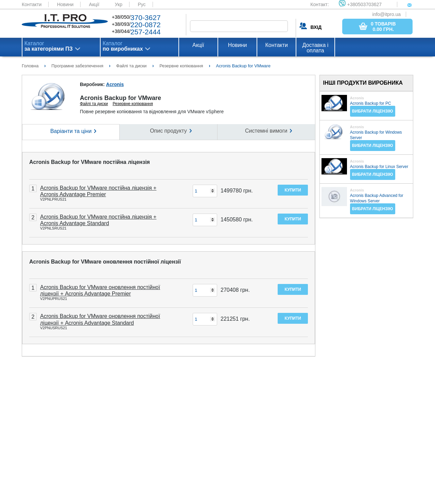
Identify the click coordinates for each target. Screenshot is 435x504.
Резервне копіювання (133, 104)
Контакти (32, 4)
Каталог (49, 46)
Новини (65, 4)
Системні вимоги (266, 131)
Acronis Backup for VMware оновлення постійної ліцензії (105, 262)
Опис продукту (168, 131)
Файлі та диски (94, 104)
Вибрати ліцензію (373, 111)
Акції (94, 4)
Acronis (115, 84)
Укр (119, 4)
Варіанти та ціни (71, 131)
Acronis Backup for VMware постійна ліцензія (90, 162)
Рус (142, 4)
